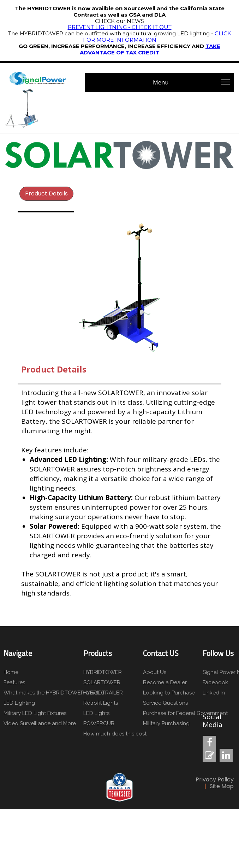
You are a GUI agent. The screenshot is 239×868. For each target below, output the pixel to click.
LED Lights (96, 713)
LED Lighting (19, 703)
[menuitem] (46, 194)
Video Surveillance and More (40, 723)
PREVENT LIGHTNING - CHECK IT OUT (120, 27)
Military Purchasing (166, 723)
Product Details (46, 193)
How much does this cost (115, 734)
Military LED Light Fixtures (35, 713)
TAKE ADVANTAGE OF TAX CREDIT (150, 49)
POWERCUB (99, 723)
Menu (191, 85)
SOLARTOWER (102, 682)
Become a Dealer (165, 682)
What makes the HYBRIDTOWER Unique (53, 693)
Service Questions (165, 703)
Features (14, 682)
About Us (155, 672)
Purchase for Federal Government (185, 713)
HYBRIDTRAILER (103, 693)
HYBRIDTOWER (103, 672)
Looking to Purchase (169, 693)
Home (11, 672)
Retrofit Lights (101, 703)
